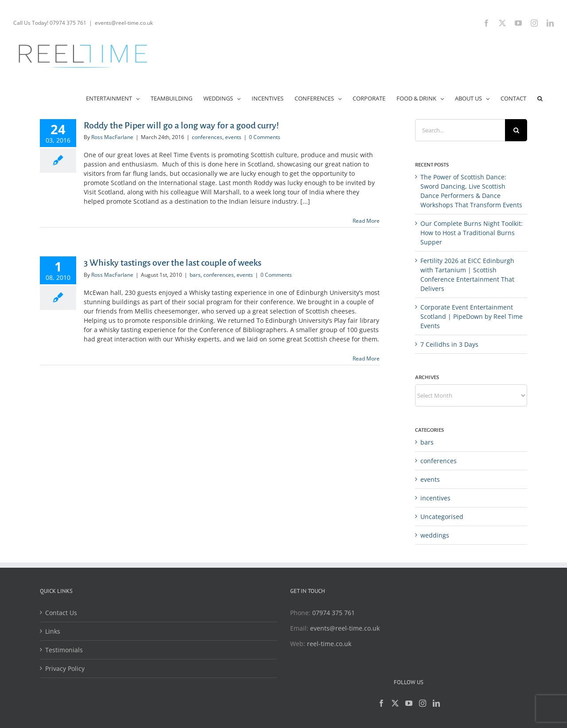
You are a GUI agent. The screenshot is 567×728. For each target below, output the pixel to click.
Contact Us (61, 613)
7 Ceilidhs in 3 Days (449, 344)
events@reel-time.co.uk (124, 23)
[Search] (516, 130)
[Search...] (460, 130)
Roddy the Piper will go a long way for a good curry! (181, 125)
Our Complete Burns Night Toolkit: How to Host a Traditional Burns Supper (472, 233)
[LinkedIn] (436, 703)
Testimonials (64, 650)
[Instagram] (423, 703)
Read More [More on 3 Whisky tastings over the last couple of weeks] (366, 358)
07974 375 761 (334, 613)
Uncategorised (442, 517)
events (233, 137)
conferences (207, 137)
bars (195, 275)
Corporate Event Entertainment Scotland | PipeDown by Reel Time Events (472, 316)
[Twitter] (395, 703)
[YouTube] (409, 703)
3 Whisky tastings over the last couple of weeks (173, 263)
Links (53, 631)
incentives (435, 498)
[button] (540, 98)
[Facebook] (381, 703)
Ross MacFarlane (112, 137)
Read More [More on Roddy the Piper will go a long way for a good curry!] (366, 221)
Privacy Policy (65, 668)
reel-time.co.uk (329, 644)
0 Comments (265, 137)
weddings (435, 535)
